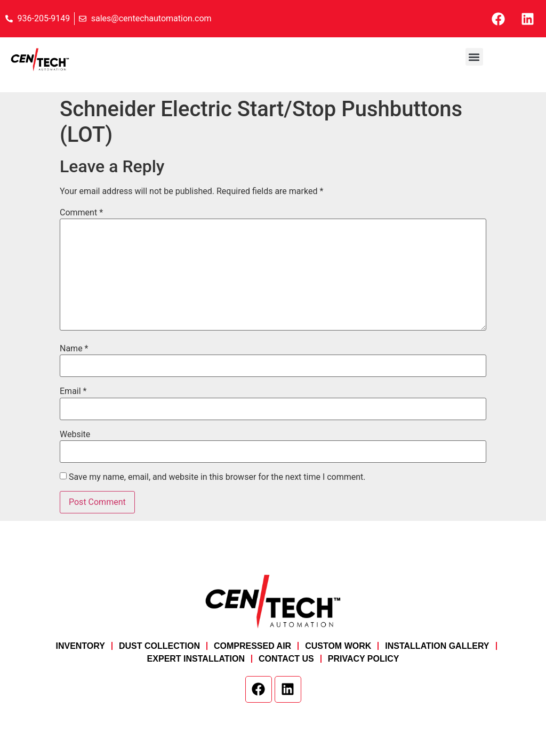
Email (73, 391)
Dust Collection (159, 646)
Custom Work (338, 646)
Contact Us (286, 659)
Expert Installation (196, 659)
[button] (474, 57)
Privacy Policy (364, 659)
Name (74, 349)
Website (75, 435)
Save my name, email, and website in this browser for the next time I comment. (217, 477)
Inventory (80, 646)
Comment (81, 213)
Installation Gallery (437, 646)
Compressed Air (252, 646)
